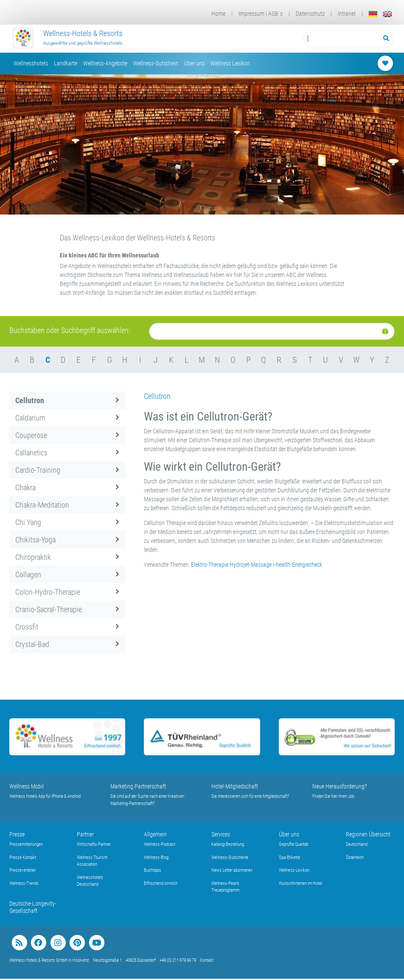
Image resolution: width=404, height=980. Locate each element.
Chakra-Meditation (67, 505)
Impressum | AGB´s (261, 14)
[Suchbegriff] (341, 38)
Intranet (347, 14)
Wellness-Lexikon (294, 870)
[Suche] (272, 331)
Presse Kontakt (23, 857)
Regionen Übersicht (368, 834)
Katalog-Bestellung (228, 844)
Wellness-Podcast (160, 844)
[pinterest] (77, 943)
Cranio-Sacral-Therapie (67, 609)
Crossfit (67, 627)
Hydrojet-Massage (251, 565)
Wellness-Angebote (105, 63)
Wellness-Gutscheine (230, 857)
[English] (387, 14)
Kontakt (207, 960)
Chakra (67, 487)
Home (218, 14)
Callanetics (67, 453)
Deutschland (357, 844)
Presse (17, 834)
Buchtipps (153, 870)
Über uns (194, 63)
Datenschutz (310, 14)
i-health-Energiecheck (297, 565)
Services (221, 834)
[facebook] (38, 943)
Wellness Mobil (27, 786)
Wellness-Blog (156, 857)
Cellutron (67, 400)
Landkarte (66, 63)
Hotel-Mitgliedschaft (235, 786)
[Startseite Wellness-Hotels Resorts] (68, 39)
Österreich (355, 857)
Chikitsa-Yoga (67, 540)
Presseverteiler (22, 870)
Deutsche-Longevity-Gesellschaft (33, 907)
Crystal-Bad (67, 644)
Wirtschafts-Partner (94, 844)
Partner (85, 834)
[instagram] (58, 943)
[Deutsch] (373, 14)
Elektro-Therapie (210, 565)
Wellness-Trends (24, 883)
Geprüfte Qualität (293, 844)
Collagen (67, 575)
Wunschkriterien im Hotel (300, 883)
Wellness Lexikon (230, 63)
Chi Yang (67, 522)
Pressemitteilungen (26, 844)
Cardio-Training (67, 470)
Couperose (67, 435)
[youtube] (97, 943)
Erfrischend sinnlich (161, 883)
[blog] (19, 943)
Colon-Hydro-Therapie (67, 592)
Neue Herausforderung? (340, 786)
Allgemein (155, 834)
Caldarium (67, 418)
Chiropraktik (67, 557)
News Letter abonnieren (232, 870)
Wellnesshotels (31, 63)
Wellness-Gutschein (156, 63)
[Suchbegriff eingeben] (341, 38)
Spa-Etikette (289, 857)
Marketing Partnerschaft (138, 786)
